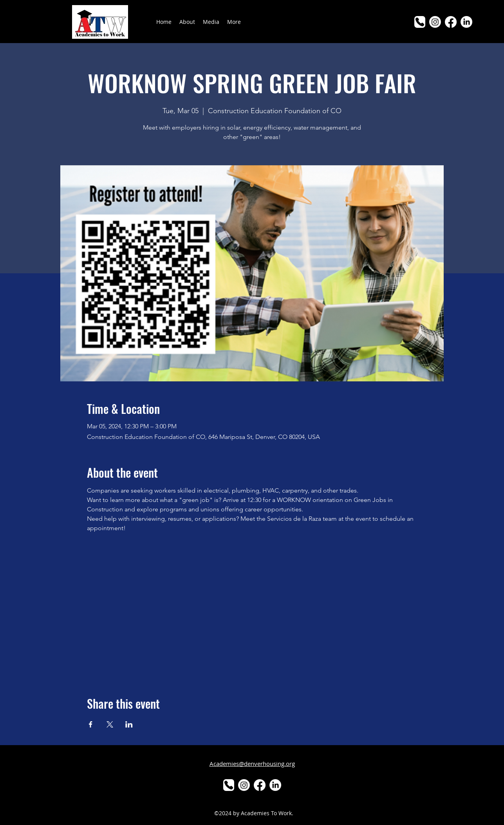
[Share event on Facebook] (91, 724)
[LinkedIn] (466, 22)
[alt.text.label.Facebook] (451, 22)
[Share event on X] (110, 724)
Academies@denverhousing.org (252, 764)
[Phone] (420, 22)
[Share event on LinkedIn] (129, 724)
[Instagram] (435, 22)
